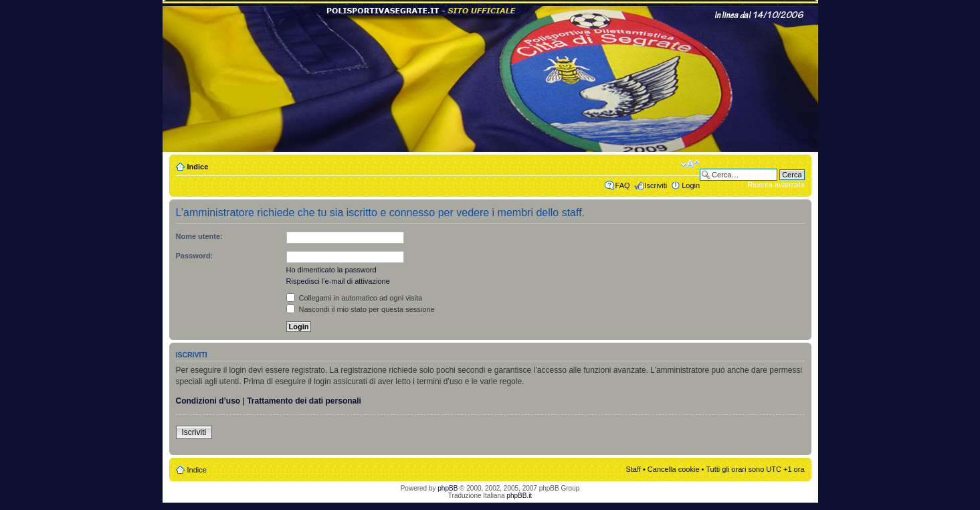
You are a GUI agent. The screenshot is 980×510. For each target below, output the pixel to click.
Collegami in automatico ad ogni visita (355, 298)
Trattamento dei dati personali (304, 401)
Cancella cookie (674, 469)
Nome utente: (199, 236)
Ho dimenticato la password (331, 270)
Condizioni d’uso (208, 401)
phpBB (448, 488)
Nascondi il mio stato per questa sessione (361, 309)
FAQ (623, 185)
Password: (195, 256)
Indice (198, 167)
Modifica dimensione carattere (690, 164)
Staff (633, 469)
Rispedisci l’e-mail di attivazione (338, 281)
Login (691, 185)
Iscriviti (656, 185)
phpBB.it (519, 496)
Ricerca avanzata (776, 185)
